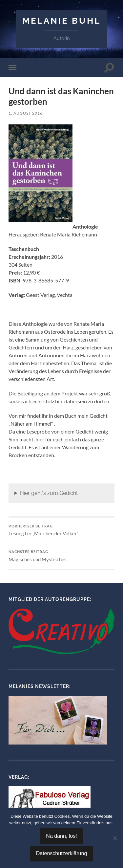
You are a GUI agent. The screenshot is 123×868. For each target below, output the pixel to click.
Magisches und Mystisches (61, 556)
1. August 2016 (26, 113)
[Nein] (115, 838)
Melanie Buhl (61, 21)
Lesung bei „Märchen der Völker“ (61, 530)
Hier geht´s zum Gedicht (49, 493)
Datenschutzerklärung (62, 853)
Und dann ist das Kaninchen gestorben (61, 96)
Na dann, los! (61, 836)
